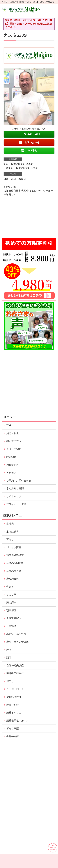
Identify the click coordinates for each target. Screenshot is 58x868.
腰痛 (9, 650)
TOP (9, 426)
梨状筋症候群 (14, 697)
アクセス (11, 473)
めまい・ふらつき (16, 634)
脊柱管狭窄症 (14, 618)
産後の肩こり (14, 571)
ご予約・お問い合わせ (19, 481)
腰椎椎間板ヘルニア (17, 721)
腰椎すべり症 (14, 713)
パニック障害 (14, 547)
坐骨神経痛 (13, 736)
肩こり (10, 681)
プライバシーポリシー (19, 504)
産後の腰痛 (13, 579)
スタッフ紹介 (14, 449)
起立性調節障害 (15, 555)
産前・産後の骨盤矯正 (19, 642)
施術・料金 (13, 433)
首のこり (11, 595)
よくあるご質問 (15, 488)
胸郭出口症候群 (15, 673)
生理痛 (10, 524)
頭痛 (9, 658)
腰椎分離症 (13, 705)
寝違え (10, 587)
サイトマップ (14, 496)
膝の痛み (11, 602)
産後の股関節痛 (15, 563)
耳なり (10, 539)
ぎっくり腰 (13, 728)
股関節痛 (11, 626)
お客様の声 (13, 465)
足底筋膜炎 (13, 532)
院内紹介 (11, 457)
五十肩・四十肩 (15, 689)
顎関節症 (11, 610)
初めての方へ (14, 441)
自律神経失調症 (15, 665)
